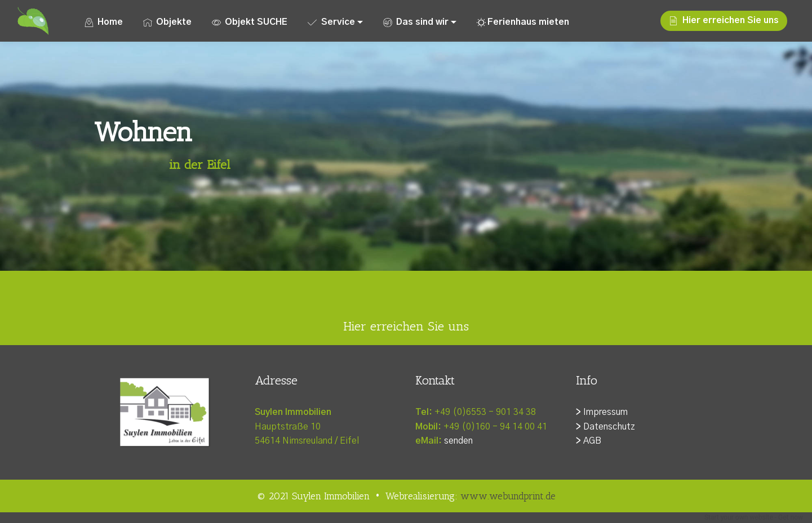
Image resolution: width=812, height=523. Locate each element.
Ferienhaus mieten (523, 22)
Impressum (605, 412)
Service (331, 22)
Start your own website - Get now (754, 517)
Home (104, 22)
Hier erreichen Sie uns (724, 21)
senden (458, 441)
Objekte (167, 22)
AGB (592, 441)
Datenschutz (609, 427)
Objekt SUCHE (250, 22)
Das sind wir (416, 22)
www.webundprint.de (508, 496)
